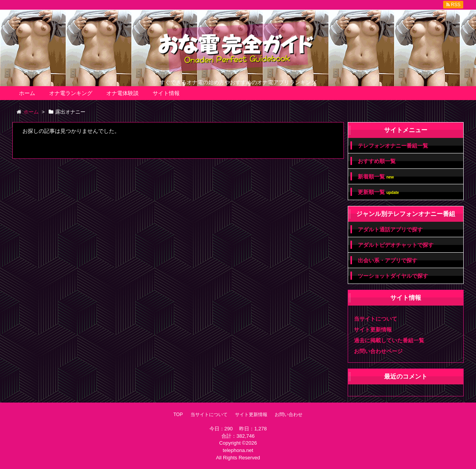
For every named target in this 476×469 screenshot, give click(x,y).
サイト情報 (166, 93)
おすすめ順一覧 (377, 161)
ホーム (27, 93)
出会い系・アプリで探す (388, 260)
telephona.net (238, 450)
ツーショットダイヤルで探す (393, 276)
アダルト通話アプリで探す (390, 229)
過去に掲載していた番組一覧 (389, 340)
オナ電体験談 (122, 93)
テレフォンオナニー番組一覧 (393, 146)
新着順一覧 (376, 177)
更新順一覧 (378, 192)
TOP (178, 415)
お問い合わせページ (378, 351)
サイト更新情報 (373, 330)
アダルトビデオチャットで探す (396, 245)
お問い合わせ (289, 415)
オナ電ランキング (71, 93)
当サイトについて (376, 319)
